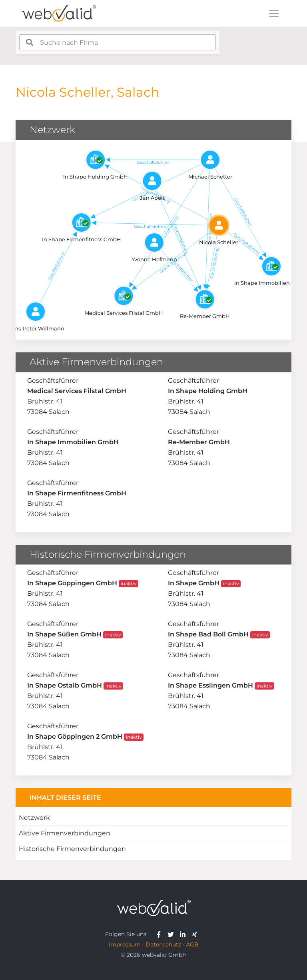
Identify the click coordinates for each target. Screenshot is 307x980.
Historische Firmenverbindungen (72, 849)
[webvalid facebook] (160, 934)
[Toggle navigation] (274, 14)
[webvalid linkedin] (184, 934)
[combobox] (118, 42)
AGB (192, 944)
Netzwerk (34, 818)
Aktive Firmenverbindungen (65, 833)
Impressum (125, 944)
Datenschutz (163, 944)
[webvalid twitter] (172, 934)
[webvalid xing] (196, 934)
